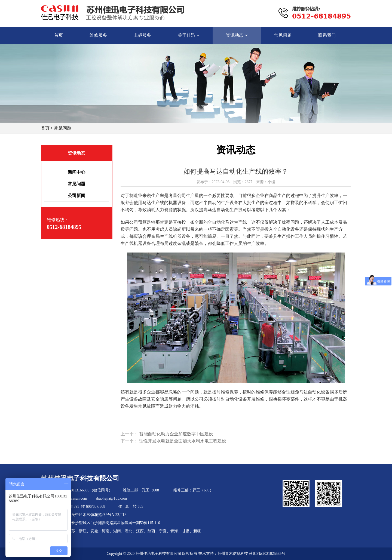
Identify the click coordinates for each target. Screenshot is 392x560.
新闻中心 (76, 172)
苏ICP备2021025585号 (267, 554)
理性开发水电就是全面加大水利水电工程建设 (183, 441)
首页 (45, 128)
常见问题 (63, 128)
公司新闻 (76, 196)
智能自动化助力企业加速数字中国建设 (176, 434)
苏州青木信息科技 (233, 554)
